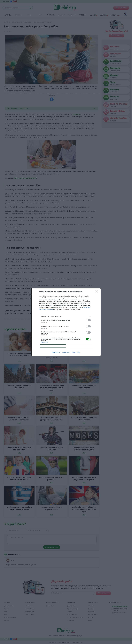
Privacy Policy (76, 352)
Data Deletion (56, 352)
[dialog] (66, 322)
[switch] (88, 320)
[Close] (97, 292)
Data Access (66, 352)
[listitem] (66, 316)
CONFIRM (53, 346)
